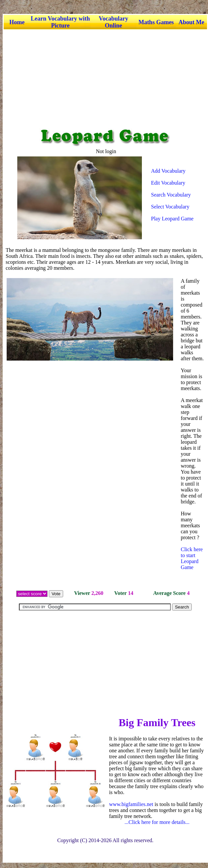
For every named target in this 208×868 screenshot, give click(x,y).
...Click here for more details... (157, 822)
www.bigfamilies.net (131, 804)
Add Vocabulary (168, 171)
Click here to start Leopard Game (192, 558)
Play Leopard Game (172, 219)
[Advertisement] (105, 76)
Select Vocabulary (170, 207)
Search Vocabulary (171, 195)
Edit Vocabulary (168, 183)
